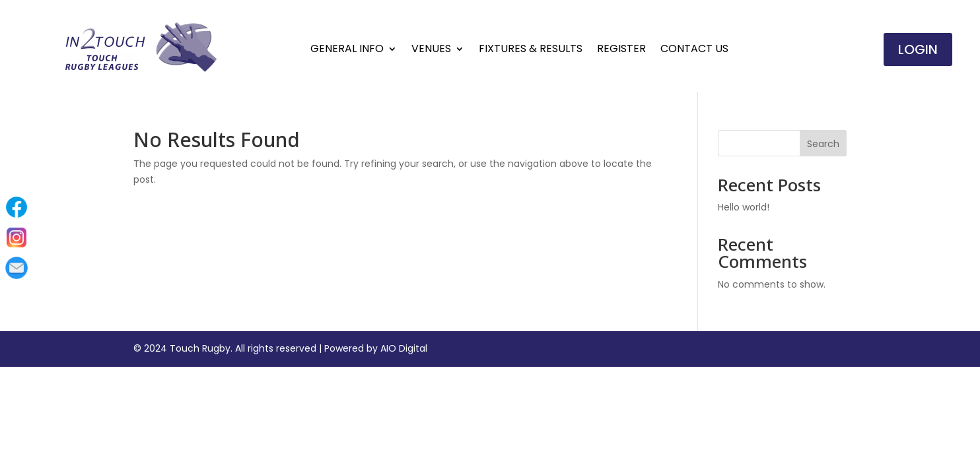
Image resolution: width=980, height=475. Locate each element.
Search (823, 144)
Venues (431, 50)
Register (621, 50)
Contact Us (694, 50)
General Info (347, 50)
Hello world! (744, 207)
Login (918, 49)
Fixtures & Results (531, 50)
